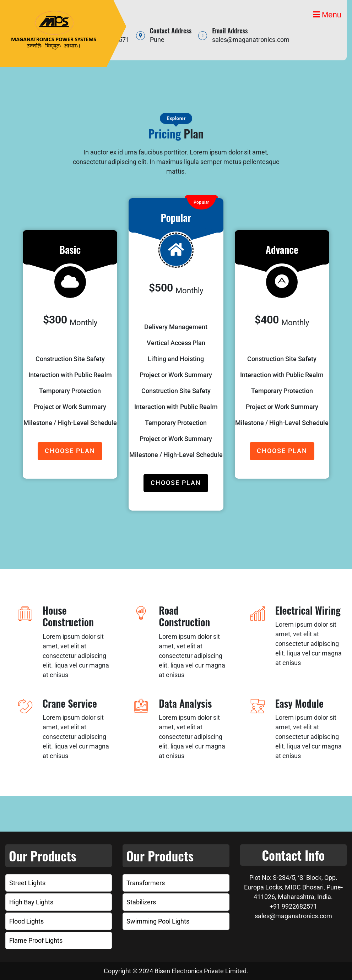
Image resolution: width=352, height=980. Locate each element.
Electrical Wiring (308, 610)
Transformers (146, 883)
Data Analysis (185, 703)
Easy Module (299, 703)
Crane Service (70, 703)
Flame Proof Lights (36, 940)
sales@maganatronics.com (251, 40)
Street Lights (27, 883)
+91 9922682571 (293, 906)
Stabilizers (141, 902)
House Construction (68, 616)
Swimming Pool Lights (158, 921)
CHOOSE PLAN (70, 451)
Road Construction (184, 616)
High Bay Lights (31, 902)
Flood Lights (26, 921)
